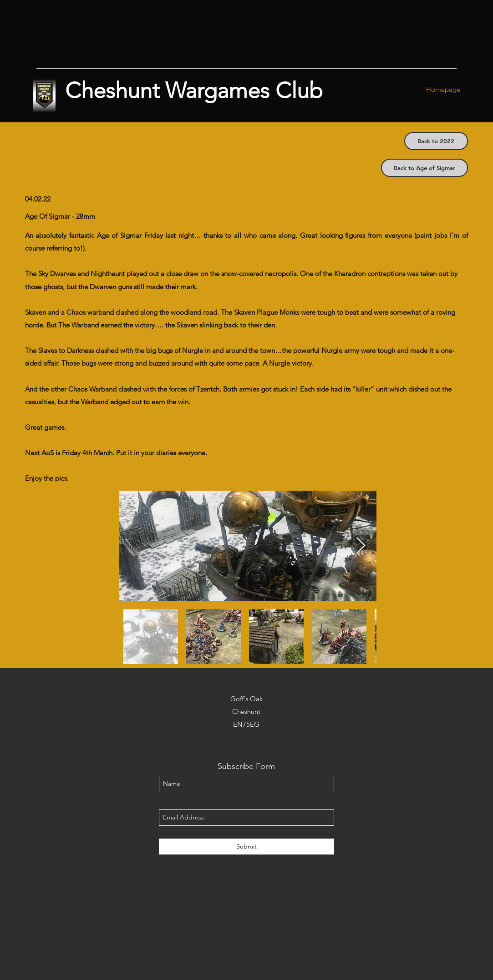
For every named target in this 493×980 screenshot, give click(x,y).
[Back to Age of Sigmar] (424, 168)
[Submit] (246, 847)
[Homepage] (443, 90)
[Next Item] (361, 546)
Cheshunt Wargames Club (194, 90)
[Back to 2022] (436, 141)
